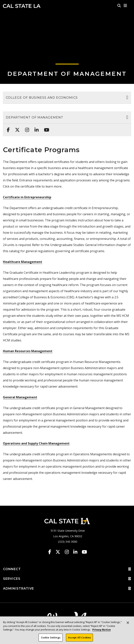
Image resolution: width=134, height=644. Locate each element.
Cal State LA (22, 6)
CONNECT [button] (67, 569)
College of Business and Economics (42, 98)
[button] (125, 6)
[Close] (128, 625)
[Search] (119, 6)
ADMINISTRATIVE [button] (67, 589)
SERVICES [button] (67, 579)
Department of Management (67, 74)
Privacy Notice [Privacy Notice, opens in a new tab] (102, 632)
